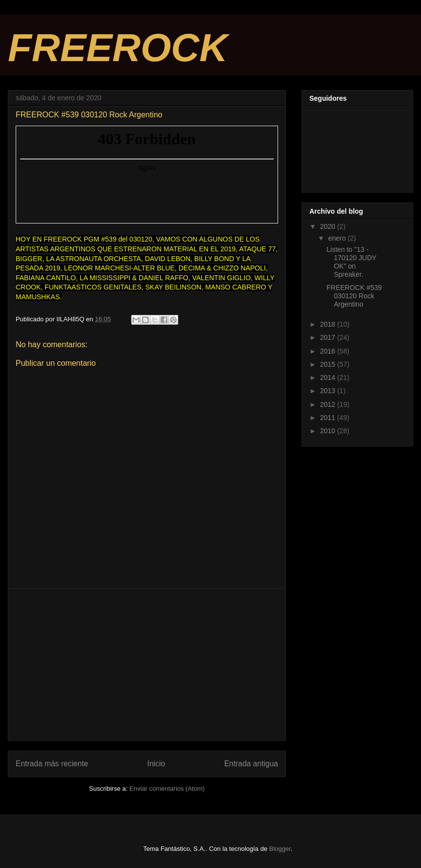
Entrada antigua (251, 764)
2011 (329, 418)
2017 (329, 337)
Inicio (156, 764)
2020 (329, 226)
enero (338, 238)
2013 (329, 391)
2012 (329, 404)
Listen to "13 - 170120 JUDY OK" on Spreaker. (351, 262)
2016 (329, 351)
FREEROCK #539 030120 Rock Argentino (354, 296)
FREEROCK (118, 48)
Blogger (280, 849)
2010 (329, 431)
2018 (329, 324)
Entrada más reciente (52, 764)
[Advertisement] (147, 665)
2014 (329, 378)
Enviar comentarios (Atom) (167, 789)
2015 (329, 364)
